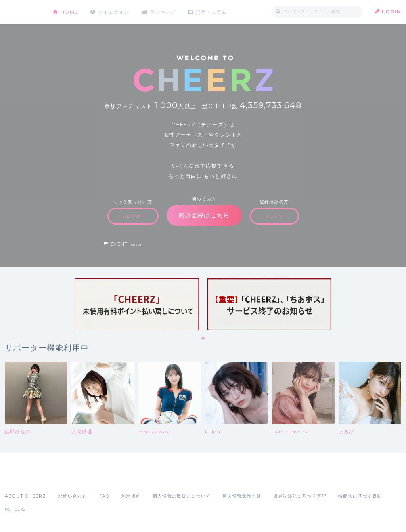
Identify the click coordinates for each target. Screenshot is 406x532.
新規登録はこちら (204, 215)
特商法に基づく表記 (360, 496)
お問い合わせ (72, 496)
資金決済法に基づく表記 (300, 496)
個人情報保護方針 (242, 496)
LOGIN (392, 12)
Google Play (65, 479)
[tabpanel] (137, 304)
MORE (137, 245)
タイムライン (114, 12)
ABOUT (133, 216)
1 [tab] (203, 339)
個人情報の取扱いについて (182, 496)
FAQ (104, 496)
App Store (23, 479)
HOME (69, 12)
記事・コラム (212, 12)
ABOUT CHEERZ (25, 496)
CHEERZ (23, 12)
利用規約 (131, 496)
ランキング (164, 12)
